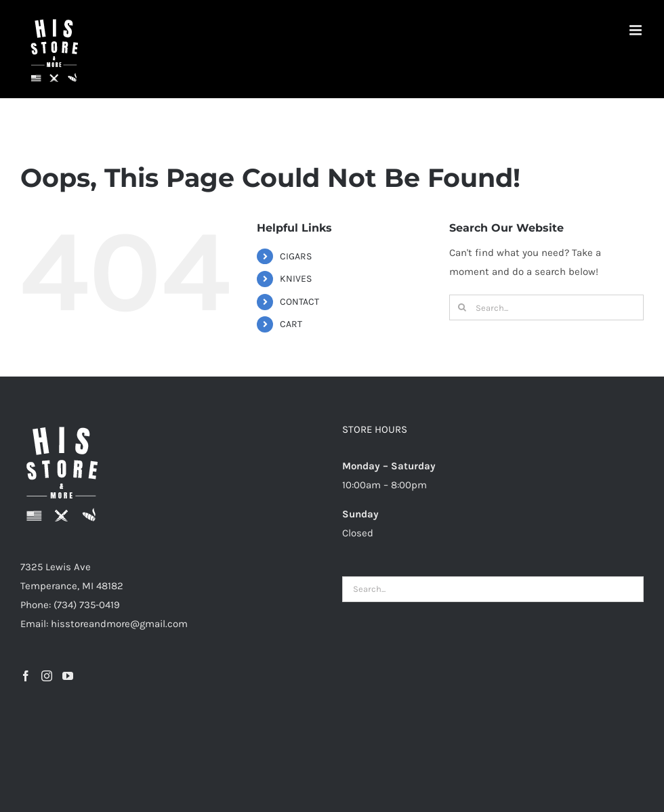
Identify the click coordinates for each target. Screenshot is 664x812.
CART (291, 324)
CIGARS (296, 256)
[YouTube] (68, 676)
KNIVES (296, 279)
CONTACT (299, 302)
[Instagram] (47, 676)
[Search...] (546, 307)
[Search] (462, 307)
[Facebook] (26, 676)
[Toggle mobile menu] (637, 30)
